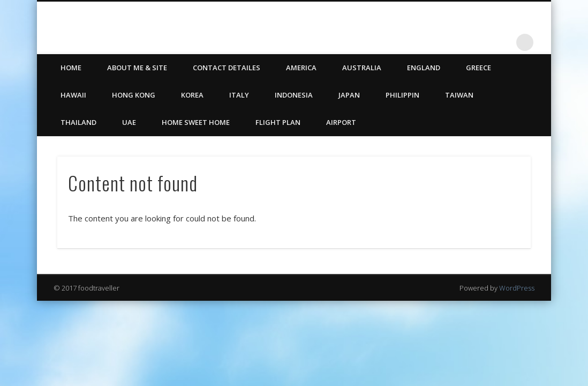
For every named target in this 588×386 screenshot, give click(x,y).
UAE (129, 122)
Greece (478, 68)
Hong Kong (134, 95)
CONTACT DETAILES (227, 68)
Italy (239, 95)
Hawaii (73, 95)
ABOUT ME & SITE (137, 68)
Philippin (402, 95)
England (424, 68)
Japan (349, 95)
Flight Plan (278, 122)
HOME (71, 68)
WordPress (517, 288)
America (301, 68)
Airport (341, 122)
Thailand (78, 122)
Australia (362, 68)
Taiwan (459, 95)
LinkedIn (503, 42)
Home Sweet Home (196, 122)
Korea (192, 95)
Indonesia (294, 95)
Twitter (481, 42)
